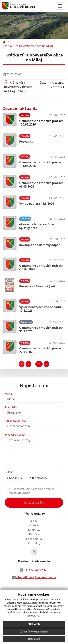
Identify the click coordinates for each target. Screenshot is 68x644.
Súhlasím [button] (34, 624)
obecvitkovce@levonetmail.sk (36, 577)
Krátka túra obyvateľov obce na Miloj (28, 46)
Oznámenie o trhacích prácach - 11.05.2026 (41, 164)
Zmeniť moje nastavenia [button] (34, 632)
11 (39, 364)
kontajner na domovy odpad (40, 245)
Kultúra (34, 534)
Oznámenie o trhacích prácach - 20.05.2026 (41, 123)
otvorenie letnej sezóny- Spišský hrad (37, 226)
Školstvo (34, 530)
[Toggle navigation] (60, 6)
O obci (34, 521)
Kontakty (34, 543)
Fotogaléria (34, 539)
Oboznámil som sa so (32, 491)
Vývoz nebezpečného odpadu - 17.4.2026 (41, 309)
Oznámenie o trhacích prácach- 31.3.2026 (42, 329)
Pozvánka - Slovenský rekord (40, 286)
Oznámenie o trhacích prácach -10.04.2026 (41, 267)
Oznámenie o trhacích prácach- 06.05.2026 (42, 185)
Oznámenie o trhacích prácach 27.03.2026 (41, 350)
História (34, 525)
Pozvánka (26, 142)
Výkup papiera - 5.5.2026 (37, 204)
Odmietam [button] (34, 639)
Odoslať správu (34, 503)
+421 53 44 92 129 (36, 570)
